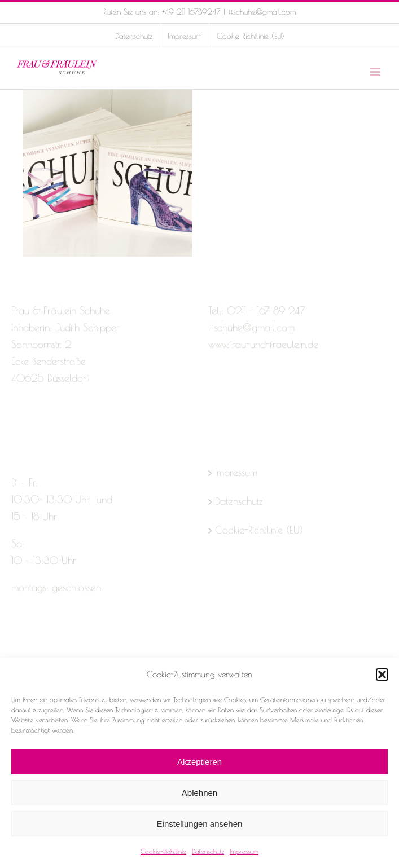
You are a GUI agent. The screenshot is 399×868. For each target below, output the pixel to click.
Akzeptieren (199, 762)
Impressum (244, 851)
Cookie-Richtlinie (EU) (259, 530)
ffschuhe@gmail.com (262, 12)
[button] (382, 675)
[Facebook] (16, 423)
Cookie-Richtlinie (163, 851)
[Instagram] (36, 423)
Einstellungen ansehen (200, 824)
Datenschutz (208, 851)
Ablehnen (199, 793)
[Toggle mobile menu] (376, 72)
